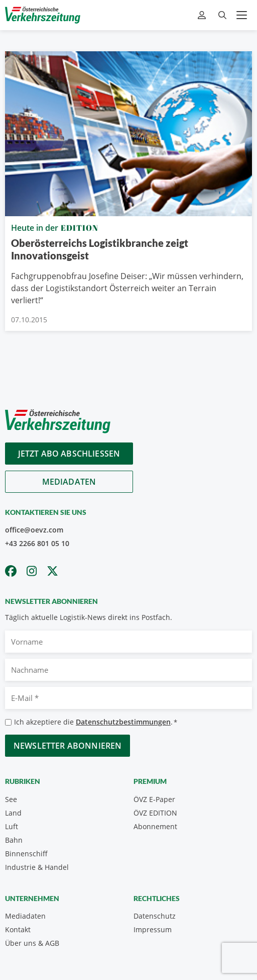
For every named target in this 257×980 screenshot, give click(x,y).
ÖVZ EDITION (155, 813)
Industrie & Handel (37, 867)
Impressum (153, 929)
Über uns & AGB (32, 943)
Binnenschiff (26, 854)
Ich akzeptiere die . (96, 722)
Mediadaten (69, 482)
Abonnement (155, 826)
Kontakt (18, 929)
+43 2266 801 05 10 (37, 543)
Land (13, 813)
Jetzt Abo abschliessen (69, 454)
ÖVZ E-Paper (154, 799)
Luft (12, 826)
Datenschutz (155, 916)
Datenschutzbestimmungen (123, 722)
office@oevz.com (34, 530)
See (11, 799)
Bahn (14, 840)
